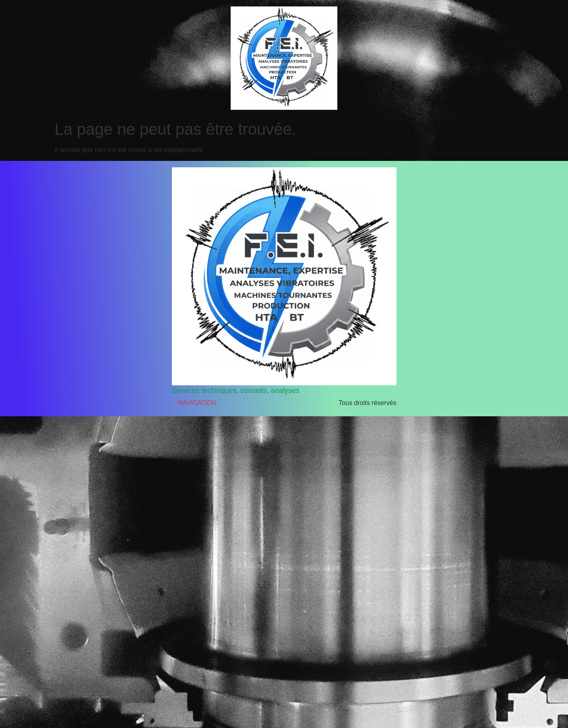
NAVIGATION (197, 403)
